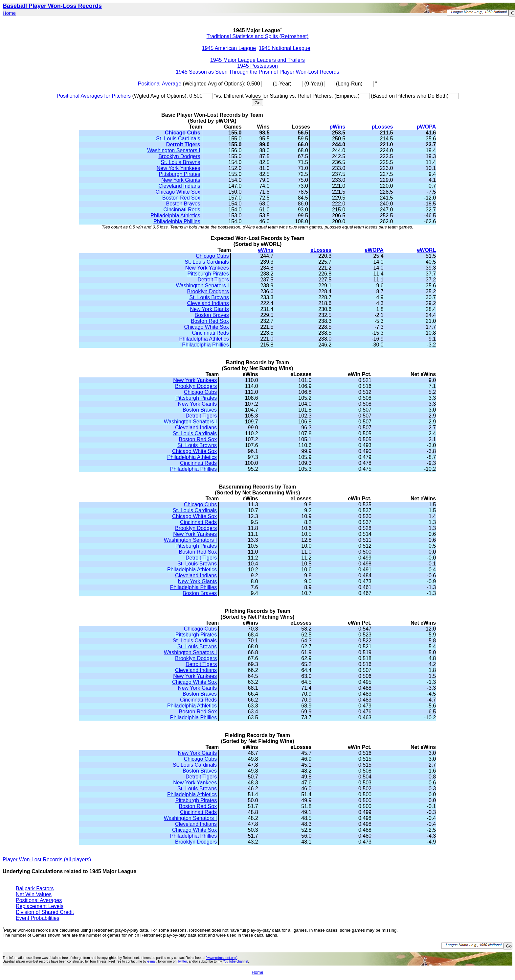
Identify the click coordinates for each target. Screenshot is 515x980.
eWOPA (374, 250)
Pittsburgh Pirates (179, 174)
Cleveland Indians (179, 186)
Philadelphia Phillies (177, 221)
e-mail (152, 961)
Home (9, 13)
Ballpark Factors (35, 888)
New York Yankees (179, 168)
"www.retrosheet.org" (222, 958)
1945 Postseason (257, 66)
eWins (266, 250)
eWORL (426, 250)
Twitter (182, 961)
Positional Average (160, 84)
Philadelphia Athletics (175, 215)
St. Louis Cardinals (178, 139)
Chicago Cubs (183, 133)
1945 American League (229, 48)
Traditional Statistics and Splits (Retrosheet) (258, 36)
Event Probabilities (38, 918)
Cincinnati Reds (182, 210)
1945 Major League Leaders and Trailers (257, 60)
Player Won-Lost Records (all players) (47, 860)
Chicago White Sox (178, 192)
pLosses (382, 127)
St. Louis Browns (181, 162)
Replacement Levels (40, 906)
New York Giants (181, 180)
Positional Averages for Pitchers (94, 96)
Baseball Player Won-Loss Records (52, 6)
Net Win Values (34, 894)
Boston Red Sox (181, 198)
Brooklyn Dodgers (179, 156)
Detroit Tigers (183, 144)
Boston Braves (183, 204)
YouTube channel (235, 961)
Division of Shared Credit (45, 912)
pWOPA (426, 127)
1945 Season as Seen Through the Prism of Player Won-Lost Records (257, 72)
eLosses (321, 250)
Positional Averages (39, 900)
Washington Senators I (174, 150)
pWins (337, 127)
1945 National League (285, 48)
